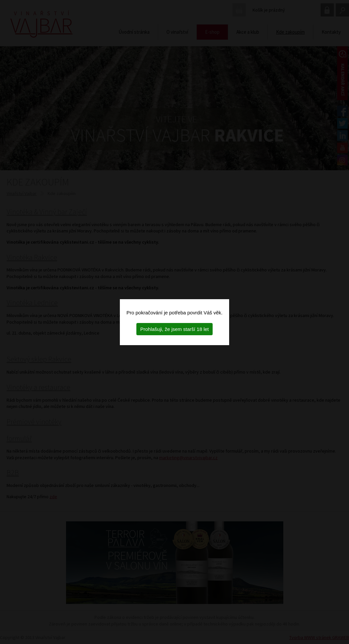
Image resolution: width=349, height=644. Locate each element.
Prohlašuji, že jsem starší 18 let (175, 329)
